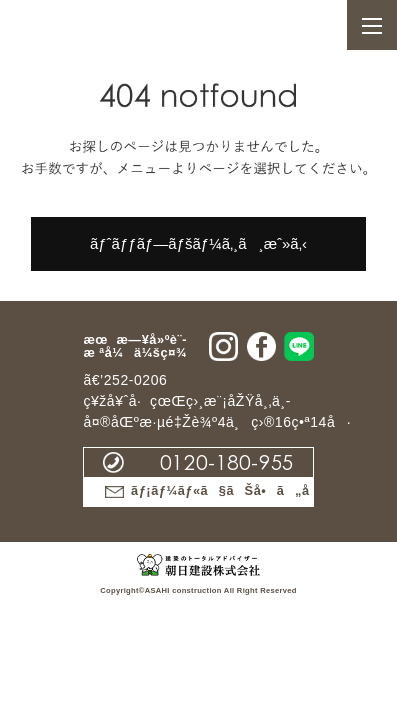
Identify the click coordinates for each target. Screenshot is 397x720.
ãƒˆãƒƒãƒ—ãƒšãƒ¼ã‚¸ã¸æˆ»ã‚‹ (198, 243)
